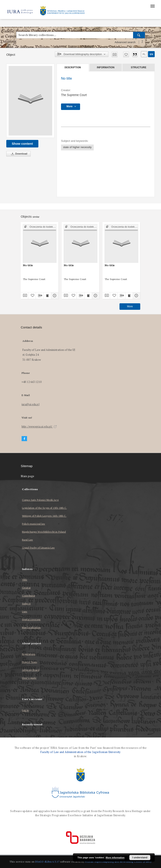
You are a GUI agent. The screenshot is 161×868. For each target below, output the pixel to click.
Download (18, 154)
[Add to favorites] (126, 54)
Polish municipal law (34, 524)
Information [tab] (106, 67)
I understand (140, 858)
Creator (26, 588)
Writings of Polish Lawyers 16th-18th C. (44, 516)
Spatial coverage (31, 619)
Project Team (30, 662)
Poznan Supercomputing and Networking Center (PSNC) (118, 862)
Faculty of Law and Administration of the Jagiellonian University (80, 752)
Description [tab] (73, 67)
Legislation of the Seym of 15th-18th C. (44, 508)
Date (25, 612)
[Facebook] (24, 439)
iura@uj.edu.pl (31, 404)
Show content (22, 144)
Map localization (31, 627)
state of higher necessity (77, 147)
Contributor (29, 596)
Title (25, 580)
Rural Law (27, 540)
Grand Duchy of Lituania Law (38, 548)
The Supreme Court (74, 95)
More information (115, 858)
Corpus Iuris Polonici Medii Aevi (40, 500)
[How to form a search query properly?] (142, 42)
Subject (26, 604)
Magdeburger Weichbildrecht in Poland (44, 532)
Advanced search (125, 42)
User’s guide (29, 678)
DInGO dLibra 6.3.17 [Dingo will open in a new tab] (47, 862)
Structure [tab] (139, 67)
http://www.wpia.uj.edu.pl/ (39, 427)
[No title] (30, 101)
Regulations (29, 654)
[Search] (139, 35)
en (151, 54)
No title (28, 265)
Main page (28, 476)
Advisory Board (31, 670)
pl (144, 54)
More (130, 306)
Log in (25, 710)
